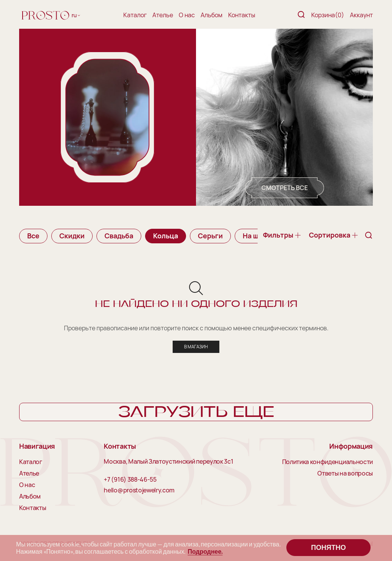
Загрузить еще (196, 413)
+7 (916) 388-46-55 (130, 480)
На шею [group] (256, 236)
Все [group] (33, 236)
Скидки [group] (72, 236)
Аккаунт (361, 15)
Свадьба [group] (119, 236)
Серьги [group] (210, 236)
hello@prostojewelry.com (139, 491)
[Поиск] (301, 15)
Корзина (328, 15)
